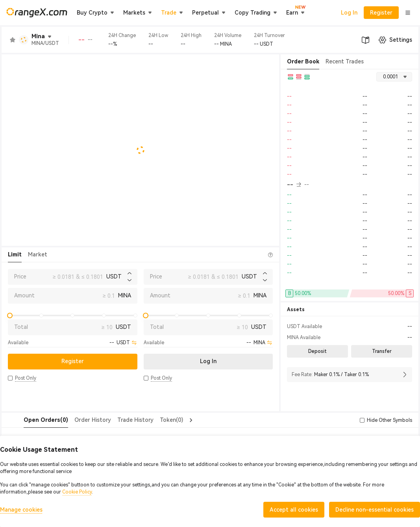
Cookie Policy (77, 492)
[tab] (30, 420)
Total (21, 327)
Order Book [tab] (303, 61)
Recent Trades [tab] (345, 61)
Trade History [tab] (120, 420)
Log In (349, 13)
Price (20, 276)
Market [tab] (38, 254)
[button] (10, 378)
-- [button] (294, 185)
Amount (24, 295)
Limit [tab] (15, 254)
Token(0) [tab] (156, 420)
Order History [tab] (77, 420)
